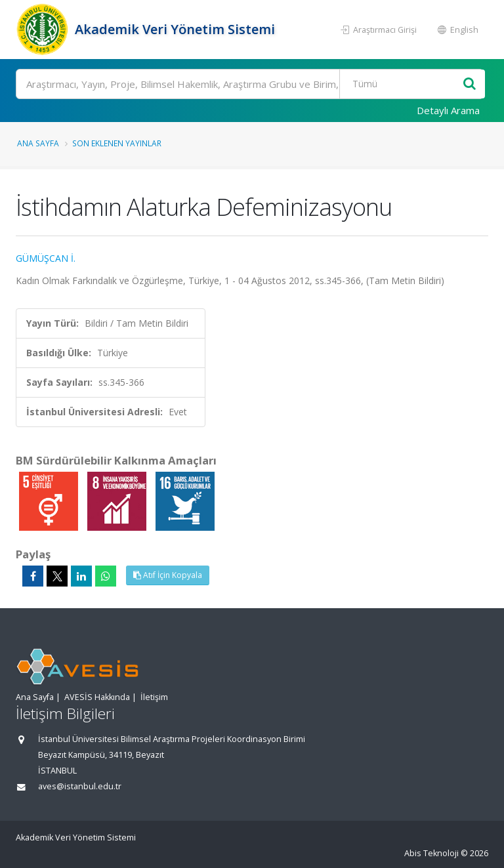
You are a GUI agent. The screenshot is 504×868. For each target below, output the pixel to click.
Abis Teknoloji (431, 853)
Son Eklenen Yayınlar (117, 143)
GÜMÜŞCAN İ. (46, 258)
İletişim (154, 697)
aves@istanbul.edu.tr (80, 786)
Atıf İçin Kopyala (168, 575)
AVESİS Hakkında (97, 697)
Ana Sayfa (38, 143)
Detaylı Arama (448, 110)
